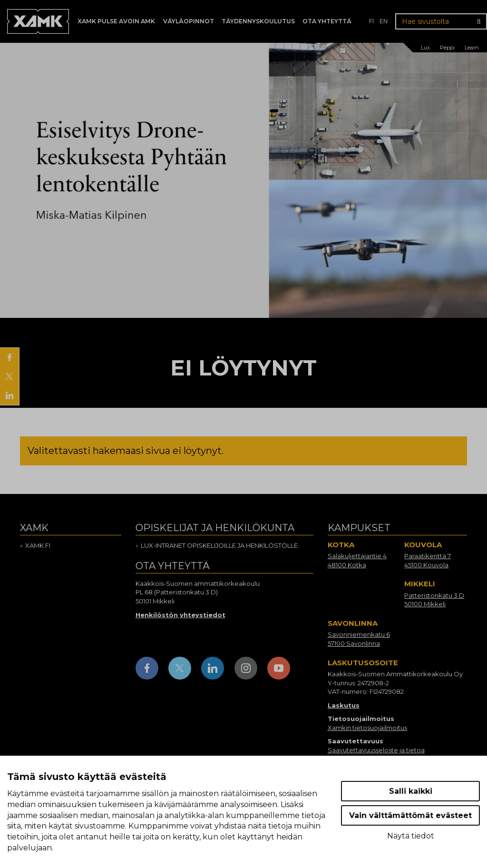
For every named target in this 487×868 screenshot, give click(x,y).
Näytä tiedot (411, 836)
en (384, 21)
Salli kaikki (411, 791)
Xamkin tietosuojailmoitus (367, 728)
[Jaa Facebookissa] (10, 357)
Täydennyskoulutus (258, 21)
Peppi (447, 48)
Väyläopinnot (189, 21)
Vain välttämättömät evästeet (410, 815)
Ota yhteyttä (327, 21)
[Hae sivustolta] (441, 21)
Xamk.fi (38, 545)
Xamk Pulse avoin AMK (116, 21)
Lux (425, 48)
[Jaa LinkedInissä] (10, 395)
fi (371, 21)
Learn (472, 48)
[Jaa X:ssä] (10, 376)
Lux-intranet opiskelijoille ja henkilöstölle (219, 545)
